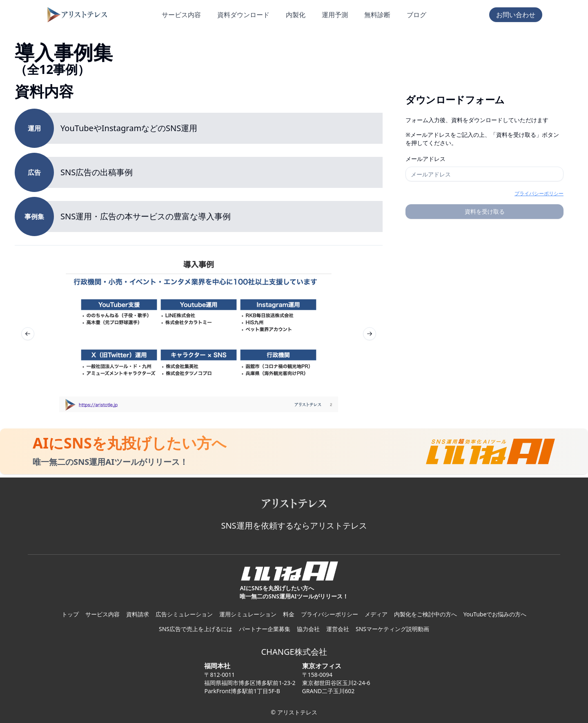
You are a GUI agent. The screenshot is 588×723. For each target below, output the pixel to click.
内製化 (296, 15)
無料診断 (377, 15)
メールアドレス (425, 159)
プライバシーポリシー (539, 193)
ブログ (416, 15)
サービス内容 (181, 15)
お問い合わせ (516, 15)
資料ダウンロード (243, 15)
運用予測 (335, 15)
